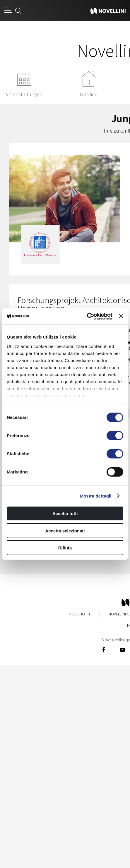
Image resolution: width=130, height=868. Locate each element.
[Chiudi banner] (121, 316)
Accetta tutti (65, 513)
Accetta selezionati (65, 531)
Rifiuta (65, 548)
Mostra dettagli (95, 496)
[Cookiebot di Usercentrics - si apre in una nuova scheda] (87, 316)
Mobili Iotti (79, 614)
